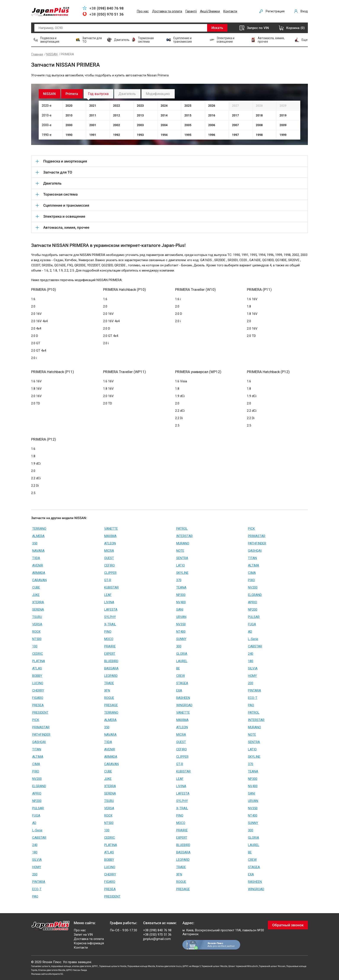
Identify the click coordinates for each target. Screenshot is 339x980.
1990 (69, 135)
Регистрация (275, 11)
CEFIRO (110, 565)
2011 (93, 115)
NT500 (37, 639)
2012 (117, 115)
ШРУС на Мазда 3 (192, 966)
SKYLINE (182, 573)
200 (251, 683)
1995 (188, 135)
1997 (235, 135)
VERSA (37, 624)
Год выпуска (98, 94)
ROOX (36, 632)
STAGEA (182, 683)
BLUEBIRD (111, 661)
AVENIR (38, 565)
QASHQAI (255, 551)
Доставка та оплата (167, 11)
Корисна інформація (89, 943)
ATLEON (110, 543)
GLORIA (182, 654)
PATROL (182, 529)
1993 (140, 135)
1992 (117, 135)
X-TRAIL (110, 624)
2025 (188, 106)
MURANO (183, 543)
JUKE (36, 595)
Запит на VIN (83, 935)
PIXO (251, 580)
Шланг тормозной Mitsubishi (243, 966)
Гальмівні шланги (41, 966)
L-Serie (253, 639)
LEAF (108, 595)
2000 (69, 125)
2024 (164, 106)
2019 (283, 115)
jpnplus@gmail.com (157, 939)
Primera (72, 94)
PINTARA (254, 690)
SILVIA (253, 668)
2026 (212, 106)
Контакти (230, 11)
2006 (212, 125)
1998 (259, 135)
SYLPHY (110, 617)
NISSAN (52, 54)
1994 (164, 135)
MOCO (109, 639)
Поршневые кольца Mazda (141, 966)
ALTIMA (253, 565)
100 (35, 646)
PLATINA (39, 661)
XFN (107, 690)
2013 (140, 115)
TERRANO (39, 529)
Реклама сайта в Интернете (46, 974)
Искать (217, 28)
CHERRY (38, 690)
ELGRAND (255, 595)
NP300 (181, 595)
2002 (117, 125)
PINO (108, 632)
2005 (188, 125)
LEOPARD (111, 676)
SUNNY (181, 639)
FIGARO (38, 698)
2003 (140, 125)
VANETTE (111, 529)
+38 (106, 8)
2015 (188, 115)
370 (179, 580)
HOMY (252, 676)
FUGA (252, 624)
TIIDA (36, 558)
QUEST (109, 558)
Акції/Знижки (210, 11)
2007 (235, 125)
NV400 (181, 602)
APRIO (253, 602)
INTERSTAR (184, 536)
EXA (179, 690)
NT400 (181, 632)
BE (178, 668)
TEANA (181, 587)
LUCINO (38, 683)
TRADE (109, 683)
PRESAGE (111, 705)
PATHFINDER (257, 543)
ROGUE (109, 698)
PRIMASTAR (257, 536)
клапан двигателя (81, 966)
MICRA (109, 551)
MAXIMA (110, 536)
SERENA (38, 610)
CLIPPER (110, 573)
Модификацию (158, 94)
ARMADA (39, 573)
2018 (259, 115)
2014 (164, 115)
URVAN (181, 617)
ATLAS (37, 668)
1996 (212, 135)
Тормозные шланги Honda (113, 966)
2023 (140, 106)
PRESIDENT (40, 713)
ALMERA (38, 536)
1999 (283, 135)
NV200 (253, 587)
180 (251, 661)
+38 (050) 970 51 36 (157, 935)
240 (251, 654)
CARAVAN (39, 580)
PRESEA (38, 705)
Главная (37, 54)
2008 (259, 125)
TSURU (37, 617)
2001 (93, 125)
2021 (93, 106)
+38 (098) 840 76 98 (157, 930)
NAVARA (38, 551)
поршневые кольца (61, 966)
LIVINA (109, 602)
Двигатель (127, 94)
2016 (212, 115)
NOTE (180, 551)
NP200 (253, 610)
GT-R (108, 580)
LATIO (181, 565)
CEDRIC (38, 654)
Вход (304, 11)
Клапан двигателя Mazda (52, 970)
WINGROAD (184, 705)
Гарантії (191, 11)
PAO (251, 705)
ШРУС (95, 966)
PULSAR (254, 617)
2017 (235, 115)
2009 (283, 125)
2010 (69, 115)
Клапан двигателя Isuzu (169, 966)
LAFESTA (111, 610)
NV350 (181, 624)
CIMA (252, 573)
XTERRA (38, 602)
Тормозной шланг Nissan (272, 966)
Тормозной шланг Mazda (214, 966)
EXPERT (110, 654)
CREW (181, 676)
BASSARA (111, 668)
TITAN (252, 558)
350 (35, 543)
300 (179, 646)
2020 (69, 106)
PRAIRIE (110, 646)
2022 (117, 106)
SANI (180, 610)
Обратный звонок (288, 925)
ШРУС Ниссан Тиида (77, 970)
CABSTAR (255, 646)
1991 (93, 135)
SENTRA (182, 558)
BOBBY (37, 676)
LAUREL (182, 661)
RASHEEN (183, 698)
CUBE (36, 587)
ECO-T (253, 698)
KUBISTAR (111, 587)
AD (250, 632)
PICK (251, 529)
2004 (164, 125)
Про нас (143, 11)
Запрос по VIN (258, 28)
